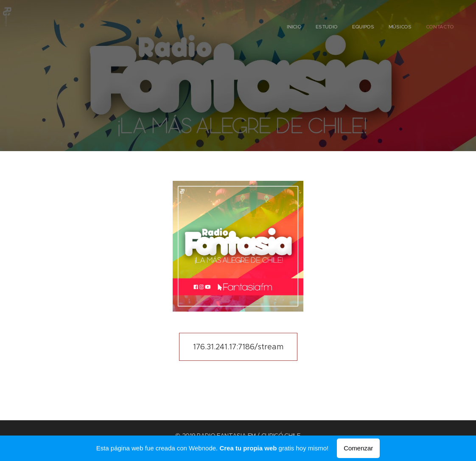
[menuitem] (396, 28)
